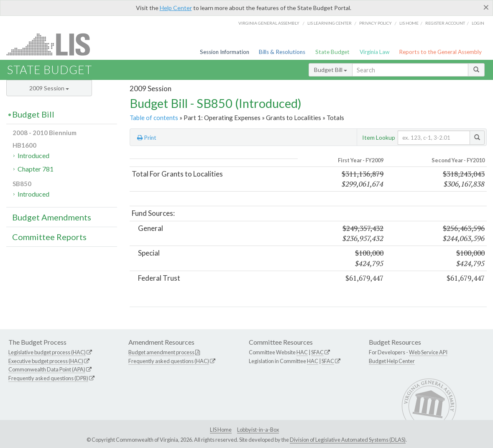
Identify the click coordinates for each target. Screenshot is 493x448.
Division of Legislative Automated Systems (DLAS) (348, 440)
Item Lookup (379, 137)
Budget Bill (331, 70)
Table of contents (154, 118)
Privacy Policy (375, 23)
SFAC (317, 352)
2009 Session (49, 88)
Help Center (176, 8)
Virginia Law (374, 52)
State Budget (332, 52)
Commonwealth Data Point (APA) (47, 369)
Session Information (225, 52)
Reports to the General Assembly (440, 52)
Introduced (33, 155)
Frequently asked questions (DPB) (48, 378)
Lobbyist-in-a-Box (258, 430)
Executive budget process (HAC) (46, 361)
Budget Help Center (392, 361)
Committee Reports (49, 237)
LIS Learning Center (330, 23)
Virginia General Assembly (269, 23)
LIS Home (221, 430)
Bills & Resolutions (282, 52)
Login (478, 23)
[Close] (486, 7)
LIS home (409, 23)
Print (147, 138)
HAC (302, 352)
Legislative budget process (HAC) (47, 352)
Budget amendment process (161, 352)
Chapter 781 (36, 169)
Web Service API (428, 352)
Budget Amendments (52, 217)
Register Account (445, 23)
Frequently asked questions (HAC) (169, 361)
